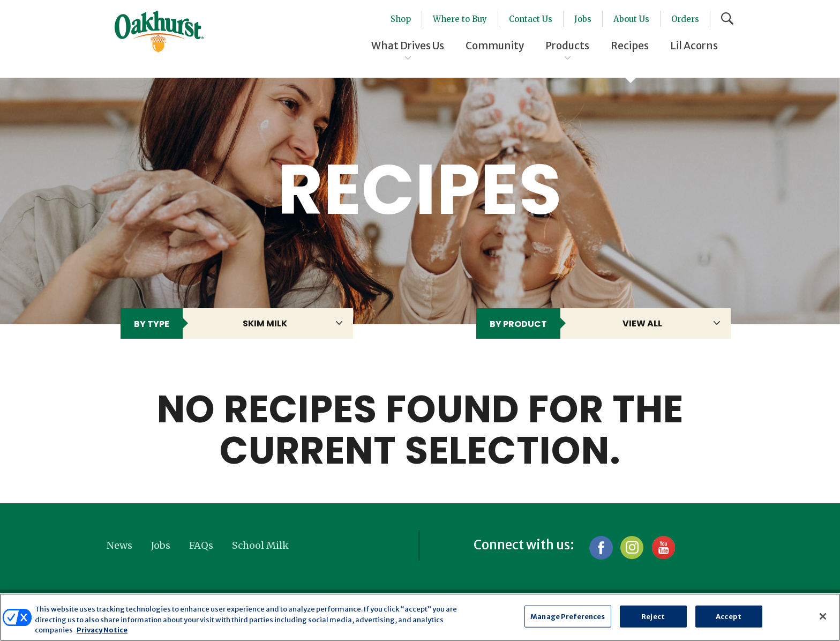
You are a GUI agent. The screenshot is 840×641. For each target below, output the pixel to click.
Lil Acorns (694, 46)
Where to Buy (460, 19)
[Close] (823, 616)
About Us (631, 19)
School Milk (260, 545)
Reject (653, 616)
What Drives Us (408, 46)
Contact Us (531, 19)
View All (642, 323)
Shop (401, 19)
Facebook (601, 547)
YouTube (663, 547)
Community (495, 46)
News (119, 545)
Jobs (583, 19)
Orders (685, 19)
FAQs (201, 545)
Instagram (632, 547)
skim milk (265, 323)
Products (567, 46)
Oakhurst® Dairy (159, 32)
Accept (729, 616)
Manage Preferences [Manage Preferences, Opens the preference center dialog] (568, 616)
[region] (420, 617)
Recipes (630, 46)
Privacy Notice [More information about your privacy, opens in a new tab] (102, 630)
